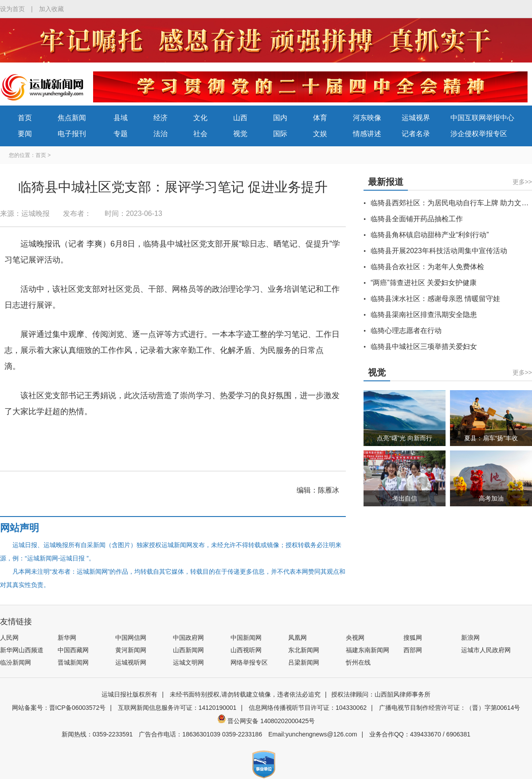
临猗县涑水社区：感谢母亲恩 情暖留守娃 (435, 299)
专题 (121, 134)
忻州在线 (358, 662)
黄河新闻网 (131, 650)
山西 (240, 118)
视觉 (240, 134)
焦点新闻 (72, 118)
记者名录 (416, 134)
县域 (121, 118)
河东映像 (367, 118)
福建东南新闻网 (368, 650)
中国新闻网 (246, 638)
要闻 (25, 134)
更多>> (522, 182)
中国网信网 (131, 638)
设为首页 (12, 9)
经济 (160, 118)
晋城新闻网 (73, 662)
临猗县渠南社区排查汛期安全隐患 (424, 315)
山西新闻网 (188, 650)
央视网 (355, 638)
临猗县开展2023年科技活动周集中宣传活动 (439, 251)
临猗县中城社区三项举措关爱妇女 (424, 346)
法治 (160, 134)
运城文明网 (188, 662)
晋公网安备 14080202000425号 (266, 721)
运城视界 (416, 118)
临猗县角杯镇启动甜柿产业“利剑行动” (430, 235)
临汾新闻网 (16, 662)
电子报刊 (72, 134)
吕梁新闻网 (304, 662)
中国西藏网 (73, 650)
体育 (320, 118)
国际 (280, 134)
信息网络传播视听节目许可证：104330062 (308, 708)
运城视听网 (131, 662)
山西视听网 (246, 650)
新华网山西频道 (22, 650)
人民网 (9, 638)
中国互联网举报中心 (482, 118)
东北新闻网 (304, 650)
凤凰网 (297, 638)
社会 (200, 134)
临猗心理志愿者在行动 (406, 331)
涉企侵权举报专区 (479, 134)
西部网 (413, 650)
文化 (200, 118)
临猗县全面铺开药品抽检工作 (417, 219)
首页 (25, 118)
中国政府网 (188, 638)
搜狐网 (413, 638)
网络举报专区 (249, 662)
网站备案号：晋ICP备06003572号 (59, 708)
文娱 (320, 134)
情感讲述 (367, 134)
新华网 (67, 638)
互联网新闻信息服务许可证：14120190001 (177, 708)
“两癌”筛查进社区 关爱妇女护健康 (424, 283)
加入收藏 (51, 9)
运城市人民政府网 (486, 650)
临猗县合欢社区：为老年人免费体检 (427, 267)
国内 (280, 118)
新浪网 (470, 638)
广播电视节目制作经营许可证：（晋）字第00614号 (450, 708)
